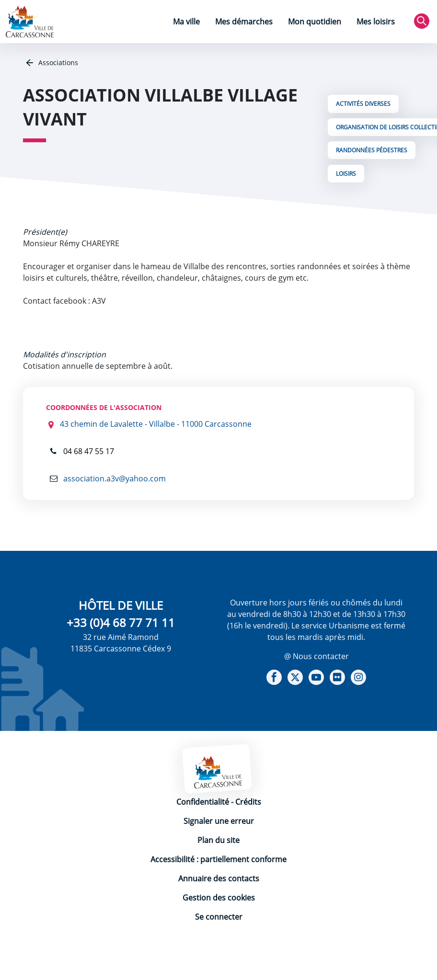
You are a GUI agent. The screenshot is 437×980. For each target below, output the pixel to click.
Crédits (248, 802)
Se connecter (219, 917)
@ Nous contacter (316, 656)
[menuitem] (186, 23)
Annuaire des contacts (219, 878)
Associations (57, 63)
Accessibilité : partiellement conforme (218, 859)
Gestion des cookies (219, 898)
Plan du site (218, 840)
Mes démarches (244, 22)
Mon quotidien (315, 22)
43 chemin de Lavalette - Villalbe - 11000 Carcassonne (156, 424)
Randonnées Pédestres (372, 150)
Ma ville (186, 22)
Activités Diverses (363, 104)
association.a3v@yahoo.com (114, 479)
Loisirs (346, 174)
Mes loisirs (376, 22)
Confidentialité (203, 802)
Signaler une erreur (219, 821)
